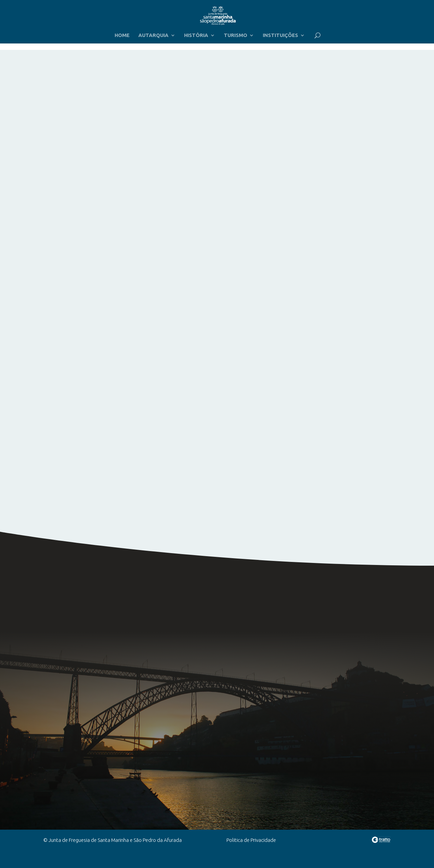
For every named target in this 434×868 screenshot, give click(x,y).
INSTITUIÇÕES (280, 35)
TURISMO (235, 35)
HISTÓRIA (196, 35)
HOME (122, 35)
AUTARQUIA (153, 35)
